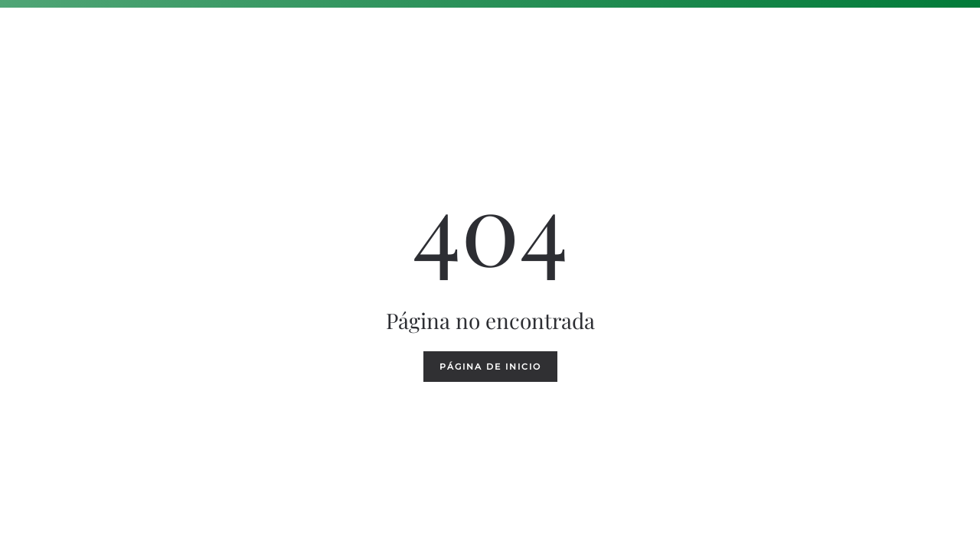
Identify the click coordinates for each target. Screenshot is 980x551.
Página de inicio (490, 367)
